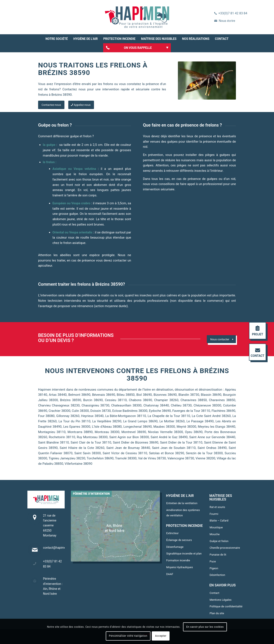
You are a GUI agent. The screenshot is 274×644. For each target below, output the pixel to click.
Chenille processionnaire (225, 548)
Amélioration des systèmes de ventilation (183, 513)
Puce (213, 561)
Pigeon (214, 568)
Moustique (216, 527)
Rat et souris (217, 507)
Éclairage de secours (179, 540)
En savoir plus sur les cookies (205, 627)
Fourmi (214, 514)
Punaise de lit (218, 555)
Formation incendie (178, 560)
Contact (214, 593)
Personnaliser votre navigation (128, 636)
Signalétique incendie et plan (184, 554)
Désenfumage (175, 547)
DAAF (170, 574)
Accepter (161, 636)
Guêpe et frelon (219, 541)
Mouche (215, 534)
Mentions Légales (220, 600)
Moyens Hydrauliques (180, 567)
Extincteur (173, 533)
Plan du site (217, 613)
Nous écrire (227, 21)
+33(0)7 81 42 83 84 (233, 13)
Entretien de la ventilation (182, 503)
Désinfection (217, 575)
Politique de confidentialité (226, 606)
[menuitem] (57, 39)
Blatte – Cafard (219, 521)
